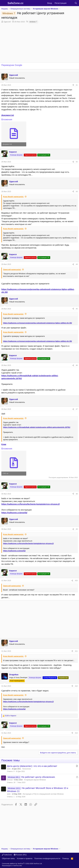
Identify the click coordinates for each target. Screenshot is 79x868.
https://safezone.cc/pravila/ (14, 513)
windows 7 (33, 22)
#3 (77, 192)
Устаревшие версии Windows (35, 780)
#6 (77, 365)
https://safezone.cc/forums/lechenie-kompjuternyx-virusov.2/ (31, 504)
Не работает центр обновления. (38, 777)
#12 (76, 686)
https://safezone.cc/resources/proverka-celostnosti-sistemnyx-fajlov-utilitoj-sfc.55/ (38, 323)
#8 (77, 494)
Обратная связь (8, 858)
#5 (77, 309)
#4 (77, 264)
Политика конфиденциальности (47, 858)
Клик (4, 444)
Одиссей (7, 22)
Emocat (10, 780)
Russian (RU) (20, 855)
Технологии (27, 769)
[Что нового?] (70, 3)
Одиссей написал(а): (12, 270)
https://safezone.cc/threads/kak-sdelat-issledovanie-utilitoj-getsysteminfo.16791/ (37, 427)
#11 (76, 651)
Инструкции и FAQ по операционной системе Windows (43, 794)
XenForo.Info (18, 866)
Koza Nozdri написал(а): (13, 197)
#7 (77, 409)
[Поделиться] (73, 85)
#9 (77, 529)
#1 (77, 85)
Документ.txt (8, 115)
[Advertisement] (40, 619)
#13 (76, 733)
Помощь (66, 858)
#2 (77, 162)
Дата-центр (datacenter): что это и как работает (32, 766)
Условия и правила (25, 858)
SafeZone (7, 855)
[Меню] (4, 3)
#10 (76, 581)
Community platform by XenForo (22, 864)
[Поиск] (76, 3)
